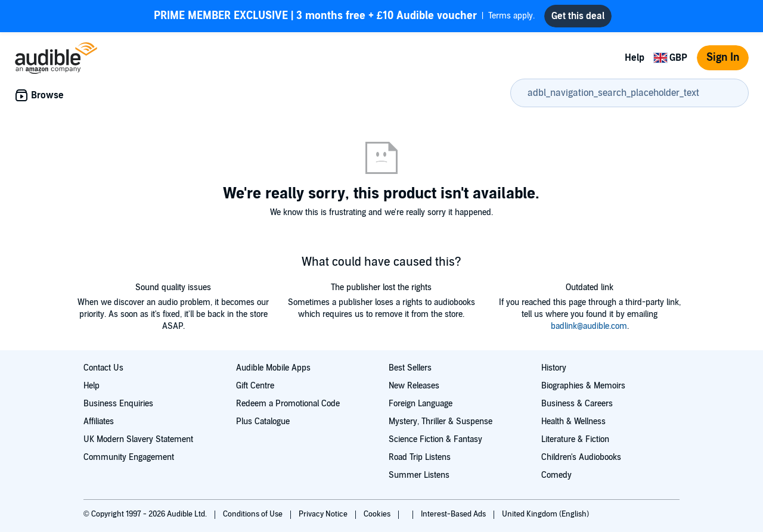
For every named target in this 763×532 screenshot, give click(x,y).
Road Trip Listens (420, 457)
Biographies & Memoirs (583, 386)
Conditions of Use (254, 514)
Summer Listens (419, 475)
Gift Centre (255, 386)
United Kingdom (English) (545, 514)
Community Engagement (129, 457)
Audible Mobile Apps (273, 368)
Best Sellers (410, 368)
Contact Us (103, 368)
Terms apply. (344, 16)
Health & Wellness (573, 421)
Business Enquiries (118, 404)
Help (635, 58)
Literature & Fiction (575, 439)
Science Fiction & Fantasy (435, 439)
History (554, 368)
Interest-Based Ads (454, 514)
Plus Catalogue (263, 421)
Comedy (556, 475)
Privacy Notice (324, 514)
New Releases (414, 386)
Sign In (723, 57)
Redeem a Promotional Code (288, 404)
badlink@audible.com (589, 326)
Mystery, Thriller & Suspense (441, 421)
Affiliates (99, 421)
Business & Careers (577, 404)
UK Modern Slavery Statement (138, 439)
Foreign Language (421, 404)
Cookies (378, 514)
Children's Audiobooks (581, 457)
